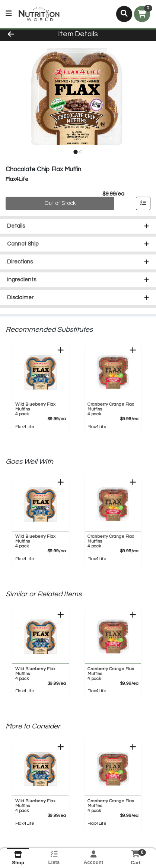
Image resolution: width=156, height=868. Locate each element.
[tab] (75, 152)
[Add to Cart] (61, 350)
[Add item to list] (143, 204)
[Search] (124, 14)
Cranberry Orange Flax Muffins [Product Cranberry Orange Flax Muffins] (112, 410)
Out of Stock (60, 204)
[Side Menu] (9, 14)
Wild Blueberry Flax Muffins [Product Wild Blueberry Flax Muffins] (39, 410)
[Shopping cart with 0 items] (142, 14)
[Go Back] (24, 35)
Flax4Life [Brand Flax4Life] (25, 427)
